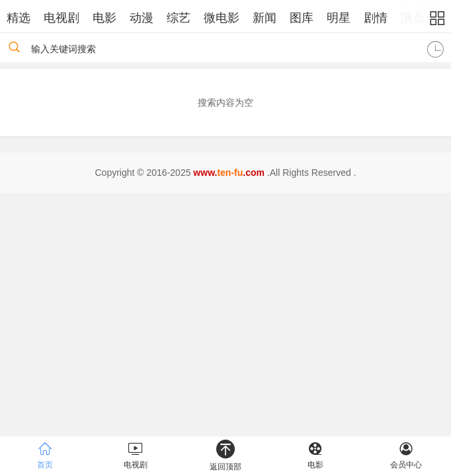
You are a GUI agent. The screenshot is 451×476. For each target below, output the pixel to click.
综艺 (179, 18)
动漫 (142, 18)
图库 (302, 18)
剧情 (376, 18)
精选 (19, 18)
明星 (339, 18)
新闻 (265, 18)
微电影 (222, 18)
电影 (104, 18)
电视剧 (61, 18)
